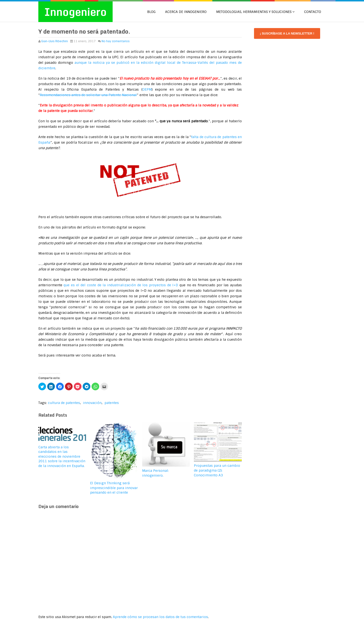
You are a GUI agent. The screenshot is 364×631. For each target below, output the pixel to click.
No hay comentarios (116, 41)
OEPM (147, 89)
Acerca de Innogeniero (186, 12)
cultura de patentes (64, 403)
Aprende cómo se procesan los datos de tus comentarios (160, 617)
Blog (151, 12)
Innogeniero (75, 12)
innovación (92, 403)
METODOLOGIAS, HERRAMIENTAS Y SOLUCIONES (254, 12)
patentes (112, 403)
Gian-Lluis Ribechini (55, 41)
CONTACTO (313, 12)
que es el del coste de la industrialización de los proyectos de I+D (121, 285)
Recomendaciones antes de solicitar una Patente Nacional (88, 95)
